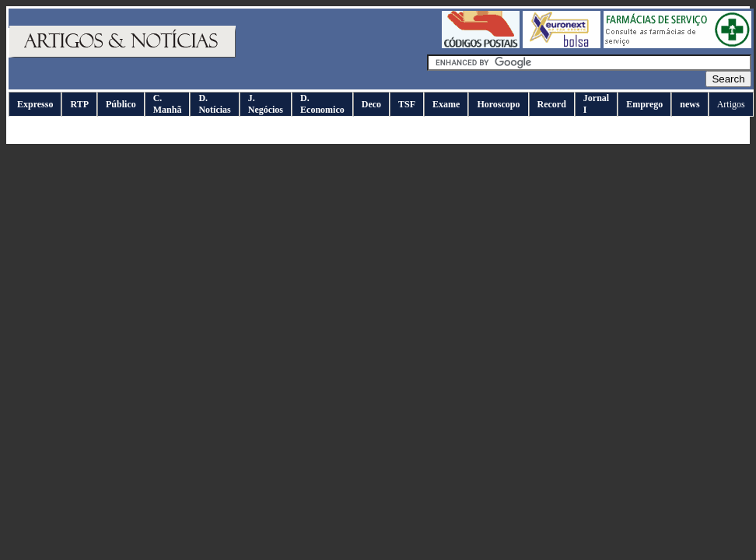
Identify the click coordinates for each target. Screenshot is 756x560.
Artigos (731, 104)
